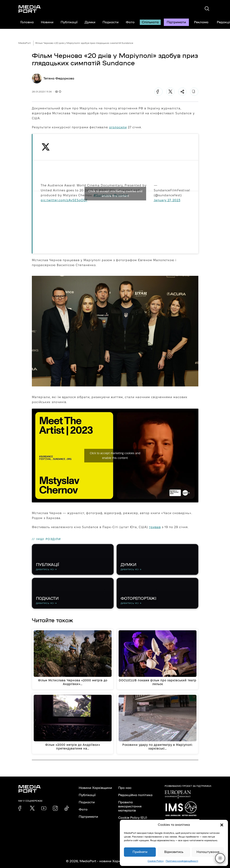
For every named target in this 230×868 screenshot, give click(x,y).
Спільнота (150, 22)
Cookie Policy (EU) (133, 818)
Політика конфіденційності (182, 861)
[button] (222, 825)
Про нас (125, 788)
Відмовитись (174, 852)
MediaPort (25, 43)
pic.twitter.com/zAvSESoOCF (64, 200)
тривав (155, 527)
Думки (90, 22)
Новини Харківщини (95, 788)
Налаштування (208, 852)
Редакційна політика (135, 795)
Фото (130, 22)
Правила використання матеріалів (130, 806)
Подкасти (111, 22)
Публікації (69, 22)
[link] (21, 808)
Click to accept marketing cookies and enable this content (115, 194)
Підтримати (176, 22)
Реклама (201, 22)
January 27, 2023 (167, 200)
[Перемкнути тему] (220, 858)
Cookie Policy (156, 861)
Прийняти (140, 852)
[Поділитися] (182, 92)
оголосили (118, 127)
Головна (27, 22)
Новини (47, 22)
